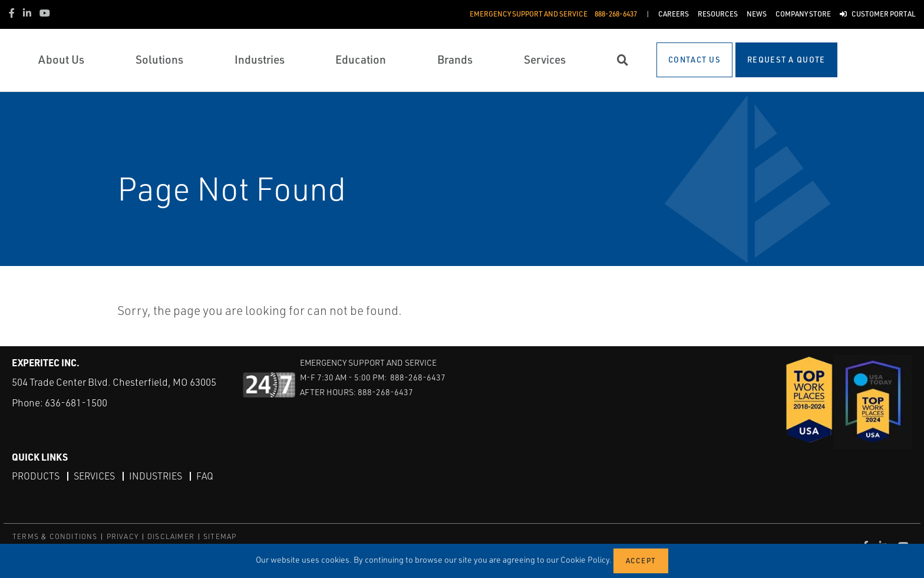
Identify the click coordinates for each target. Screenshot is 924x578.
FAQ (205, 476)
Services (94, 476)
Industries (156, 476)
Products (36, 476)
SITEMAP (220, 536)
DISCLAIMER (171, 536)
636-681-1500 (76, 403)
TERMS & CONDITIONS (55, 536)
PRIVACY (123, 536)
